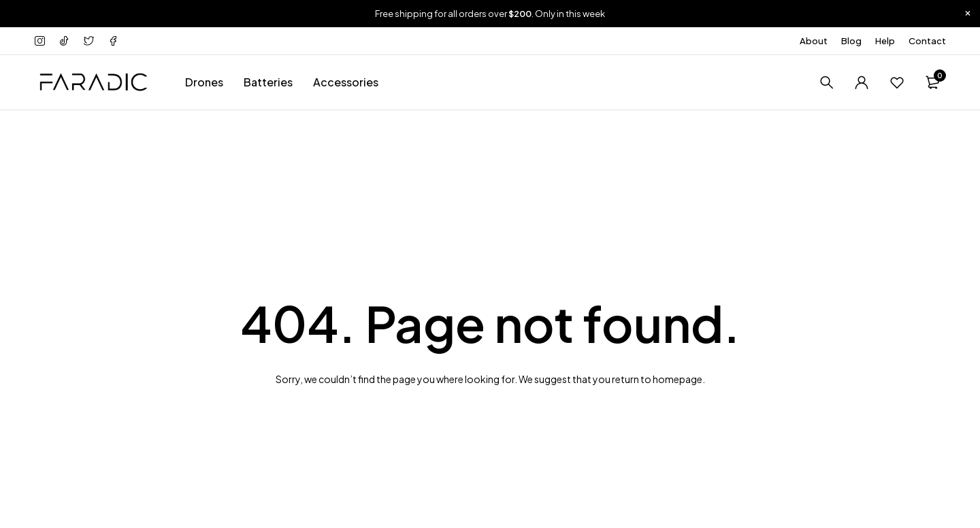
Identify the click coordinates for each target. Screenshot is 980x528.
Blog (851, 41)
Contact (927, 41)
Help (885, 41)
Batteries (268, 82)
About (814, 41)
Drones (204, 82)
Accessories (346, 82)
